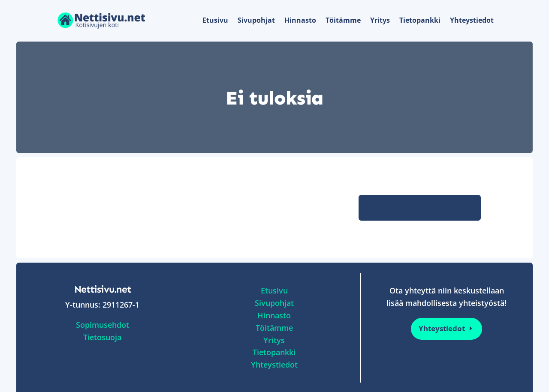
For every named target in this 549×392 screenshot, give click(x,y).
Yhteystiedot (472, 20)
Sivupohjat (256, 20)
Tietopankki (420, 20)
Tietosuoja (102, 337)
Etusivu (215, 20)
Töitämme (343, 20)
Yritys (380, 20)
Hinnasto (300, 20)
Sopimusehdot (103, 325)
